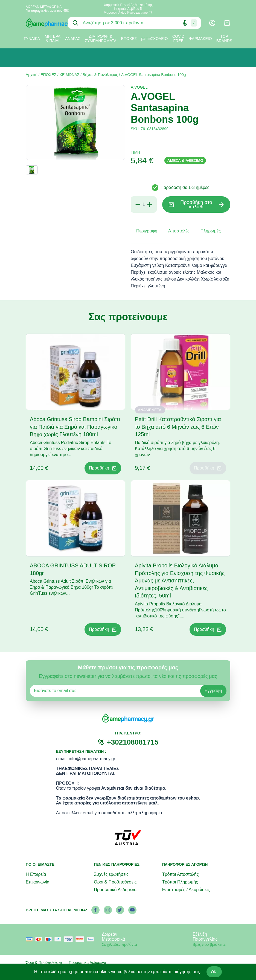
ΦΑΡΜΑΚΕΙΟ (200, 39)
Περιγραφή (147, 231)
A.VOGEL (139, 87)
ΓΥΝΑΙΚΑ (32, 39)
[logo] (43, 23)
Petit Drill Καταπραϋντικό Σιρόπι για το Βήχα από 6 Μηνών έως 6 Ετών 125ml (178, 427)
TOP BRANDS (224, 39)
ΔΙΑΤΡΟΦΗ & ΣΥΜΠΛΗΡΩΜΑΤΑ (101, 39)
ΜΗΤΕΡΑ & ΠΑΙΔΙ (53, 39)
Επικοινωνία (38, 882)
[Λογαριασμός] (212, 23)
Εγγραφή (213, 691)
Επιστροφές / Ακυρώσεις (186, 890)
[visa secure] (70, 939)
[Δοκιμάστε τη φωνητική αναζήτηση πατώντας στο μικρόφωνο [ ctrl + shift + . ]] (185, 23)
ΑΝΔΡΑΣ (73, 39)
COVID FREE (178, 39)
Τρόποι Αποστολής (181, 874)
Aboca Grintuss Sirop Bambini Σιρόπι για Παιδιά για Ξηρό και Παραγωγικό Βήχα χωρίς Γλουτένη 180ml (75, 427)
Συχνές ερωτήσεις (111, 874)
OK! (214, 972)
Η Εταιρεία (36, 874)
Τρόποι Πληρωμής (180, 882)
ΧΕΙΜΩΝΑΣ (70, 75)
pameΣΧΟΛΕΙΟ (154, 39)
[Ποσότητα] (144, 205)
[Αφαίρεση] (138, 205)
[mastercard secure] (81, 939)
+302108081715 (133, 742)
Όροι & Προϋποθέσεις (115, 882)
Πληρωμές (211, 231)
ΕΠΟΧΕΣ (129, 39)
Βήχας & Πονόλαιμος (100, 75)
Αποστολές (179, 231)
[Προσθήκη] (150, 205)
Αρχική (32, 75)
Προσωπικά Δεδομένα (115, 890)
